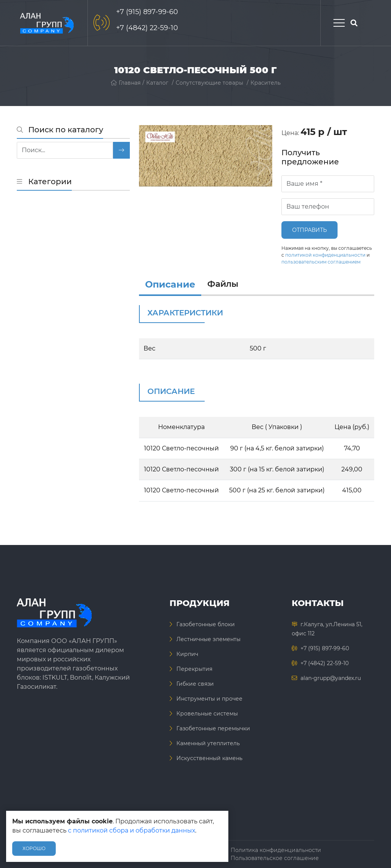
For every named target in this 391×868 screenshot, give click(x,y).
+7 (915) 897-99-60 (147, 12)
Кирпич (187, 654)
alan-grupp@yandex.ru (331, 678)
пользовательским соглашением (321, 262)
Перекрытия (194, 669)
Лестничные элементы (208, 639)
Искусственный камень (209, 758)
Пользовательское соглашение (275, 858)
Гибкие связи (195, 684)
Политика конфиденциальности (276, 850)
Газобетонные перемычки (213, 728)
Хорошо (34, 848)
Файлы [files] (223, 284)
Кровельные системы (207, 714)
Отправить (309, 230)
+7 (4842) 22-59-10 (147, 28)
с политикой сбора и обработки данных (132, 830)
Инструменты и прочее (209, 699)
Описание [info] (170, 284)
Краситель (266, 83)
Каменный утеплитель (208, 743)
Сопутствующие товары (209, 83)
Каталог (157, 83)
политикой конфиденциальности (325, 255)
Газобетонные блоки (206, 624)
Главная (126, 83)
